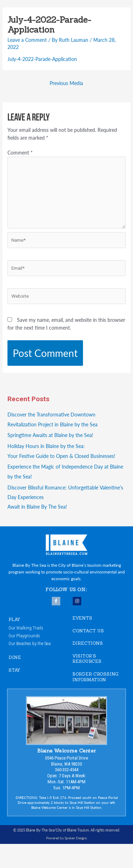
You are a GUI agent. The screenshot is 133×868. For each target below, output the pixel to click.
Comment (20, 153)
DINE (15, 657)
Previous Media (66, 83)
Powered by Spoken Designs (66, 838)
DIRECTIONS (88, 643)
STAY (14, 670)
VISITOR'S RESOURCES (87, 659)
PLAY (14, 619)
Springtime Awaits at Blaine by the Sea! (50, 435)
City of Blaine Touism (72, 830)
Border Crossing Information (95, 677)
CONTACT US (88, 631)
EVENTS (82, 618)
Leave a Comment (27, 40)
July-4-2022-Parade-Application (42, 59)
